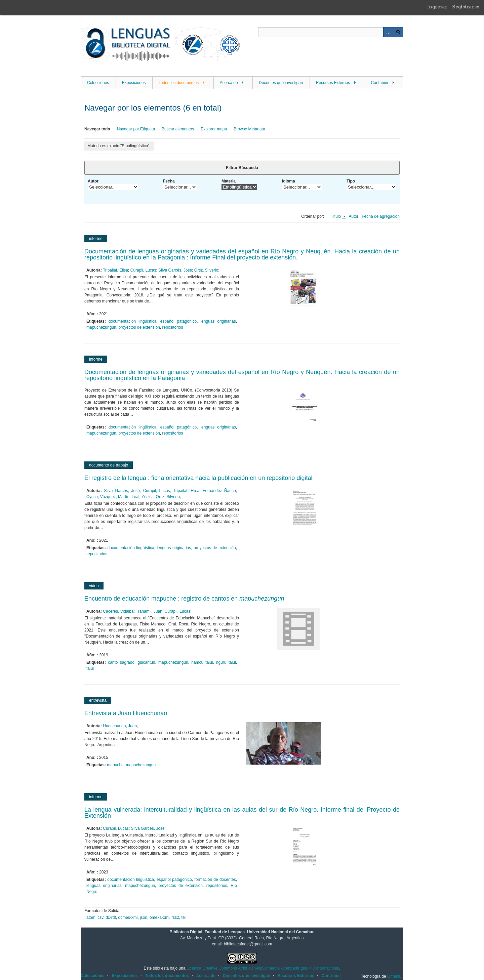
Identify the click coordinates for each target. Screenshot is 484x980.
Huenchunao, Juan (120, 726)
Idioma (289, 181)
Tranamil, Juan (149, 611)
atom (91, 917)
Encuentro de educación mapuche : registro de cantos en (184, 599)
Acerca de (229, 83)
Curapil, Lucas (143, 270)
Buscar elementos (178, 129)
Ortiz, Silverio (206, 270)
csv (100, 917)
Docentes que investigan (281, 83)
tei (184, 917)
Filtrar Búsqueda (242, 168)
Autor (93, 181)
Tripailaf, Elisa (115, 270)
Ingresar (437, 7)
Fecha (169, 181)
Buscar (398, 32)
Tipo (351, 181)
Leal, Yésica (143, 497)
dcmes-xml (128, 917)
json (144, 917)
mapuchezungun (101, 327)
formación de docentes (215, 880)
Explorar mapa (214, 129)
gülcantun (146, 662)
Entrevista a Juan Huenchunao (126, 713)
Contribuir (380, 83)
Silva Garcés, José (175, 270)
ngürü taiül (226, 662)
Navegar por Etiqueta (136, 129)
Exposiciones (134, 83)
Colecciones (98, 83)
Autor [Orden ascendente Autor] (354, 216)
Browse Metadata (249, 129)
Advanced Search (388, 32)
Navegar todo (97, 129)
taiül (90, 668)
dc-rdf (111, 917)
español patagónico (179, 321)
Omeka (394, 976)
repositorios (173, 327)
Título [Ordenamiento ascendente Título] (336, 216)
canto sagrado (121, 662)
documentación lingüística (133, 321)
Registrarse (466, 7)
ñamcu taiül (202, 662)
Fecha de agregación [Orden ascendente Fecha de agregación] (381, 216)
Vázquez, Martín (115, 497)
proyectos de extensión (139, 327)
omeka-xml (159, 917)
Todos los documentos (179, 83)
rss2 (175, 917)
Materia (229, 181)
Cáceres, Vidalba (118, 611)
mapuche (115, 765)
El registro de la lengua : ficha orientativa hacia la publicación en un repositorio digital (198, 478)
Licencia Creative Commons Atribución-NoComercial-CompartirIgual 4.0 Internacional (263, 968)
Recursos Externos (333, 83)
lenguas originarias (218, 321)
